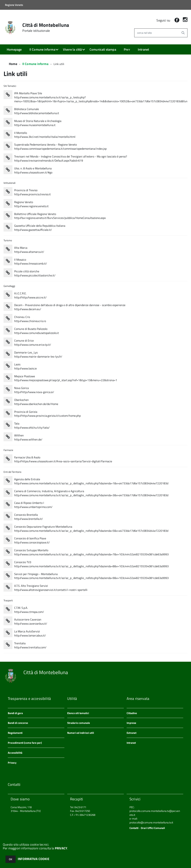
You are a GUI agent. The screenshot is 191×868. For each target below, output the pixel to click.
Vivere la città (72, 49)
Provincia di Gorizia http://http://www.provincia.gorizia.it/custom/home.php (47, 414)
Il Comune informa (42, 49)
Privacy (12, 763)
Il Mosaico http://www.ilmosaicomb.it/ (31, 262)
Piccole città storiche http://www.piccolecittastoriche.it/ (35, 273)
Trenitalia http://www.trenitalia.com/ (30, 645)
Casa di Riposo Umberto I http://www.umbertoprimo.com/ (33, 505)
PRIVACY (61, 848)
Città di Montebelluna (46, 28)
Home (13, 64)
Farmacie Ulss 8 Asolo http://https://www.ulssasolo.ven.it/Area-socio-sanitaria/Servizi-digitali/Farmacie (63, 459)
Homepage (14, 49)
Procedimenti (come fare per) (25, 743)
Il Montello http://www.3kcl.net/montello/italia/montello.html (45, 135)
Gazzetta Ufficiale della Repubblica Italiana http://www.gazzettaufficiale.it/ (40, 228)
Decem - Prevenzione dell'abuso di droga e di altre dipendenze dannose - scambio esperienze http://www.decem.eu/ (70, 307)
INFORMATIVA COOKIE (34, 859)
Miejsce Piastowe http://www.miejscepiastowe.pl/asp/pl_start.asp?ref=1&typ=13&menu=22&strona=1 (66, 378)
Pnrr (127, 49)
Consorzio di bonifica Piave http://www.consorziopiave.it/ (32, 540)
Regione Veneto (14, 5)
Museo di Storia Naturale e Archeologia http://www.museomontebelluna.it (38, 123)
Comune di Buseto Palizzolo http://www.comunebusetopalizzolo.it (37, 331)
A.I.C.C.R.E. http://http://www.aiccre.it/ (30, 295)
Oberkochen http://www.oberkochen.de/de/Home (36, 402)
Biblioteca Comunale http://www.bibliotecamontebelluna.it (37, 111)
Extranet (132, 733)
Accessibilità (15, 753)
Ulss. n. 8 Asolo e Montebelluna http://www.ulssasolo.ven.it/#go (33, 170)
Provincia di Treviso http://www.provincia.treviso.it (32, 192)
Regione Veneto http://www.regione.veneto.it (31, 204)
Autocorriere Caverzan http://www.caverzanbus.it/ (31, 622)
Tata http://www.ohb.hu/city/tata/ (32, 426)
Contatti (134, 828)
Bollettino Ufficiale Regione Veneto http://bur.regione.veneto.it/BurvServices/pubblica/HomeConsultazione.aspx (60, 216)
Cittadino (132, 713)
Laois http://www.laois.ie (25, 366)
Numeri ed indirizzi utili (81, 733)
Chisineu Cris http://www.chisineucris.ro (30, 319)
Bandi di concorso (18, 723)
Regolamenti (15, 733)
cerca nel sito (144, 33)
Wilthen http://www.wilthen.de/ (28, 437)
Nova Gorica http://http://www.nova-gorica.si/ (34, 390)
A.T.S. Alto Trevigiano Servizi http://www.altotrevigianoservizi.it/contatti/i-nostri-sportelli (51, 588)
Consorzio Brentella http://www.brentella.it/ (29, 517)
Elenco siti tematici (78, 713)
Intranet (143, 49)
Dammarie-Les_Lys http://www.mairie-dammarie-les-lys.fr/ (38, 355)
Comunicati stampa (103, 49)
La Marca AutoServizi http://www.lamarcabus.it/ (30, 633)
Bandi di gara (15, 713)
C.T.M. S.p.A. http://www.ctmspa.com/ (29, 610)
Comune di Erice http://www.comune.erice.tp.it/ (33, 343)
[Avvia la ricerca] (183, 33)
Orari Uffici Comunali (153, 828)
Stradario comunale (79, 723)
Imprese (131, 723)
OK (11, 859)
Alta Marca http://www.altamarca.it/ (29, 250)
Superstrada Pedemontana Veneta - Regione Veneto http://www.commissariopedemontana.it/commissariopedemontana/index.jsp (60, 147)
